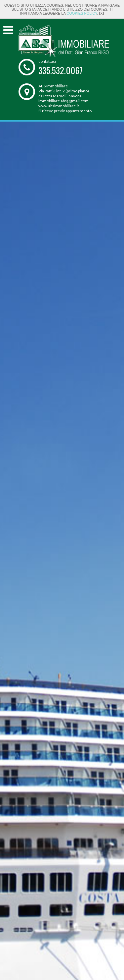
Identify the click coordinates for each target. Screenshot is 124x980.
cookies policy (82, 13)
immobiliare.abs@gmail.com (63, 101)
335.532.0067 (61, 70)
